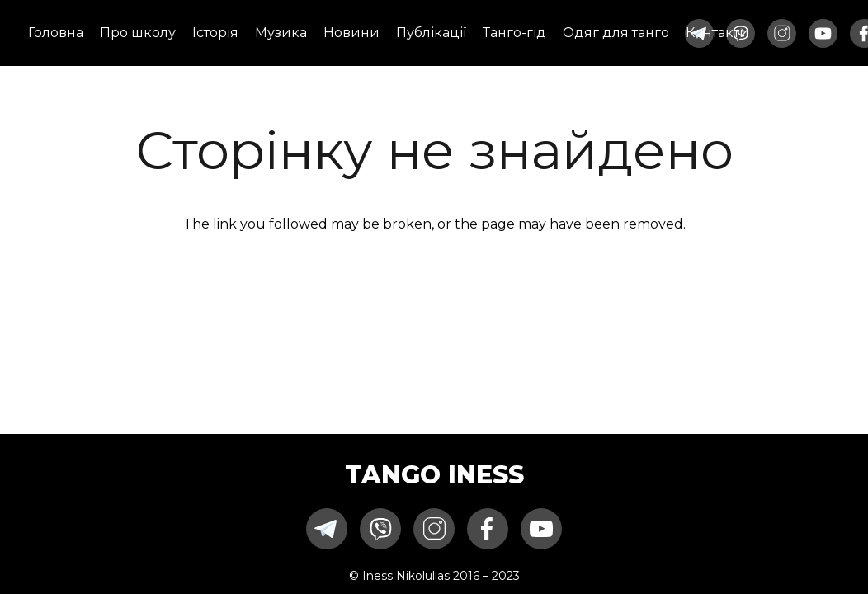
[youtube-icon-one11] (823, 33)
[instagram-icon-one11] (782, 33)
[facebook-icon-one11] (488, 529)
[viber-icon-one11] (380, 529)
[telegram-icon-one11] (327, 529)
